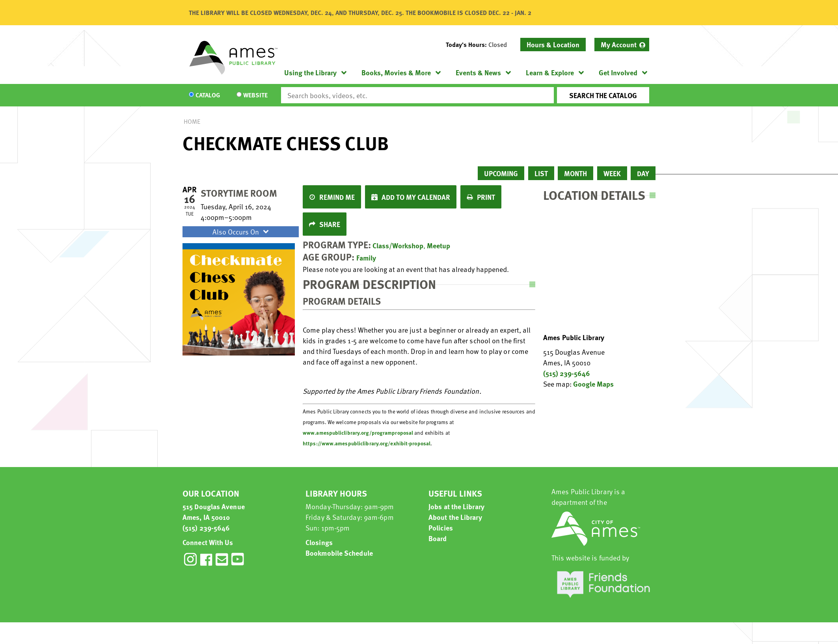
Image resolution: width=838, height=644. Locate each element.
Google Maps (593, 384)
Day (643, 173)
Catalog (208, 95)
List (541, 173)
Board (438, 538)
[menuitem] (622, 45)
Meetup (439, 245)
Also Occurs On (242, 232)
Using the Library (310, 72)
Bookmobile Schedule (339, 553)
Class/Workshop (398, 245)
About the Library (455, 517)
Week (612, 173)
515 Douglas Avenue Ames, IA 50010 (214, 512)
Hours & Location (553, 44)
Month (575, 173)
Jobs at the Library (456, 506)
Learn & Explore (550, 72)
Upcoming (501, 173)
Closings (319, 542)
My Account (619, 44)
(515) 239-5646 (567, 373)
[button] (480, 45)
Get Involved (618, 72)
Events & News (478, 72)
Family (366, 258)
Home (192, 121)
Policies (441, 528)
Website (255, 95)
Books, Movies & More (396, 72)
